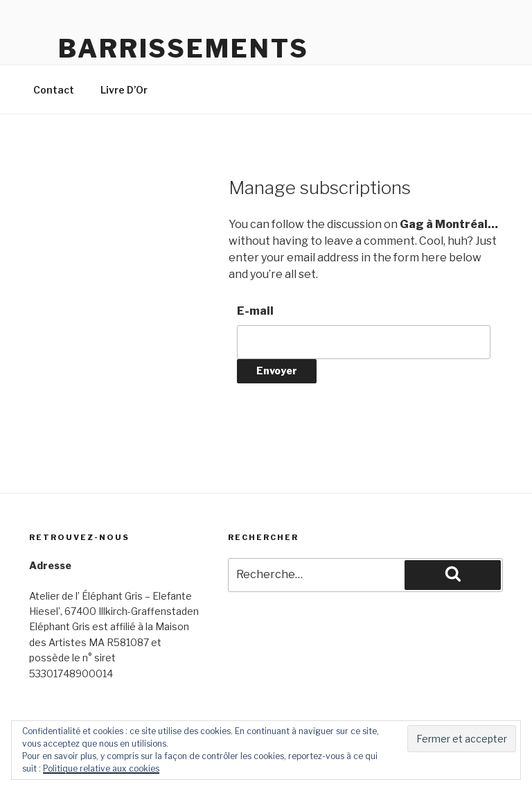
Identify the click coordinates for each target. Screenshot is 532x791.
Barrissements (183, 49)
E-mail (255, 311)
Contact (54, 90)
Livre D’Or (124, 90)
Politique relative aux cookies (101, 768)
